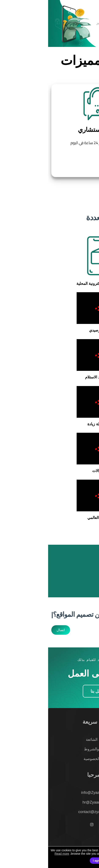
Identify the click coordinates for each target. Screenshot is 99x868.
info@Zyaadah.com (49, 793)
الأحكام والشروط (49, 749)
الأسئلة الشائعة (49, 740)
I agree (49, 861)
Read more (14, 854)
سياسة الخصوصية (49, 759)
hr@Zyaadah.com (49, 802)
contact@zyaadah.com (49, 812)
